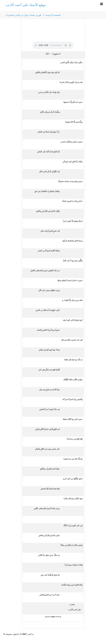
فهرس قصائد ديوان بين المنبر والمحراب (23, 15)
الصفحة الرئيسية (53, 15)
